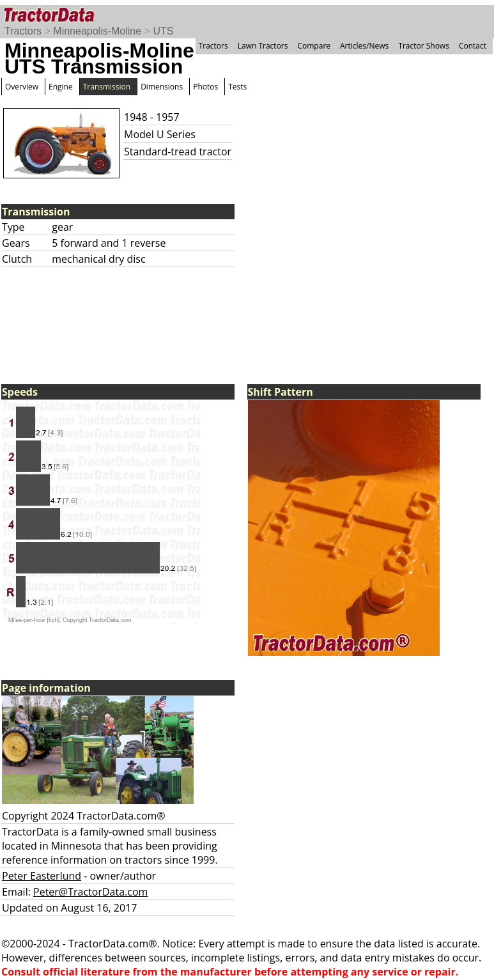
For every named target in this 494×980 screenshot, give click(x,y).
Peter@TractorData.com (90, 892)
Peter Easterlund (42, 876)
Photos (205, 87)
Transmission (107, 87)
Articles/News (364, 46)
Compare (314, 46)
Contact (473, 46)
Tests (237, 87)
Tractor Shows (424, 46)
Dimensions (162, 87)
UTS (163, 31)
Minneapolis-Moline (97, 31)
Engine (61, 87)
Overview (22, 87)
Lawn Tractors (263, 46)
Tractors (23, 31)
